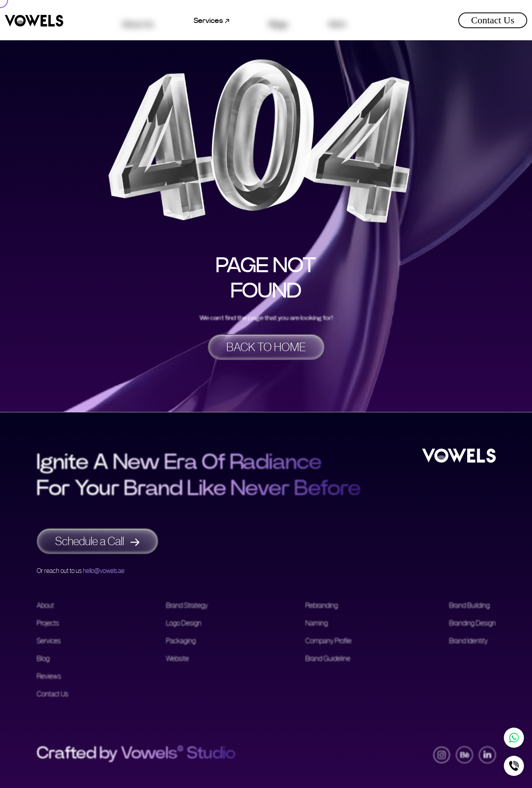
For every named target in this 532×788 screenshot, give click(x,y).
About (45, 606)
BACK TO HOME (266, 347)
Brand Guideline (328, 659)
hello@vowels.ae (104, 571)
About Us (138, 21)
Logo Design (184, 624)
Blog (43, 659)
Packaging (181, 641)
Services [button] (211, 21)
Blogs (279, 21)
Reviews (49, 677)
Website (177, 659)
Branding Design (472, 624)
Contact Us (493, 20)
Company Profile (328, 641)
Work (337, 21)
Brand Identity (468, 641)
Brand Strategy (187, 606)
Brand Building (469, 606)
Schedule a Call (97, 541)
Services (49, 641)
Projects (48, 624)
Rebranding (322, 606)
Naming (317, 624)
